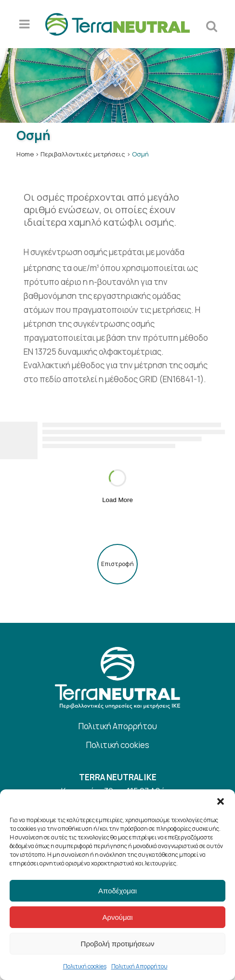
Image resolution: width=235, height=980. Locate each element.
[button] (221, 801)
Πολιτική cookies (85, 966)
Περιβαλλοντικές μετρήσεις (83, 154)
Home (25, 154)
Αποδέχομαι (117, 891)
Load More (117, 500)
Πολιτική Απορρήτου (139, 966)
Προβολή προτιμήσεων (118, 944)
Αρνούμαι (117, 917)
